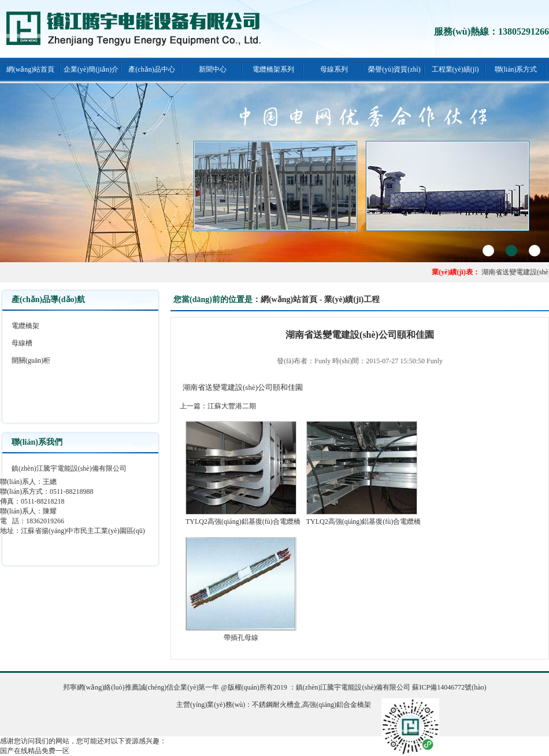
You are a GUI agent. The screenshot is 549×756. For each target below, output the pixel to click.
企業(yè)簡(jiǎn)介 (91, 69)
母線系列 (334, 69)
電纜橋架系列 (273, 69)
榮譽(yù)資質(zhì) (394, 69)
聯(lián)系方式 (516, 69)
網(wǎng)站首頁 (31, 69)
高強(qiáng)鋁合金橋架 (337, 705)
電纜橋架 (25, 326)
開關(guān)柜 (31, 360)
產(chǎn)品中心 (151, 69)
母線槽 (22, 343)
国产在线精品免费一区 (35, 751)
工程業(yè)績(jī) (455, 69)
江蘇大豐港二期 (232, 406)
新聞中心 (213, 69)
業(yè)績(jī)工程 (352, 299)
